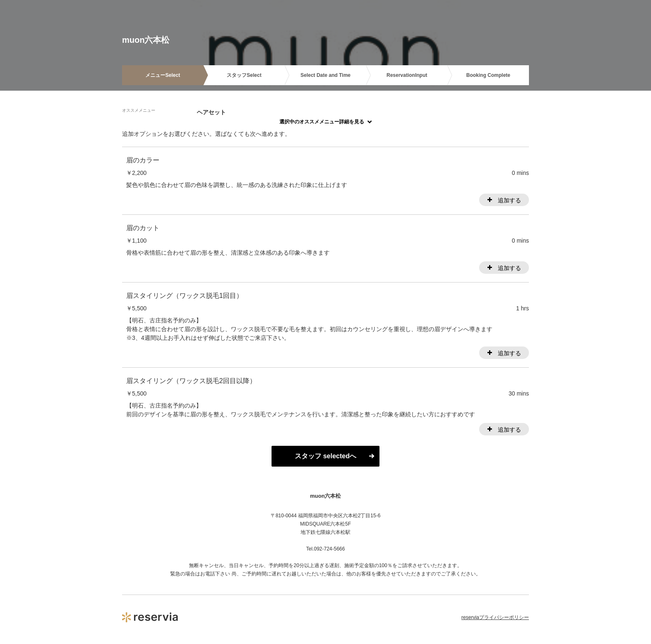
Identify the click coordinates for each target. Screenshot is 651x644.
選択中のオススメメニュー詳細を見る (322, 122)
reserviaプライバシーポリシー (495, 617)
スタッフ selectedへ (325, 456)
